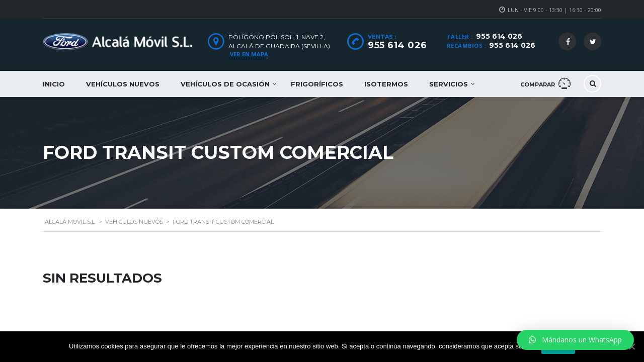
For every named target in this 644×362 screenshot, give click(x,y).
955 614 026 (499, 36)
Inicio (54, 84)
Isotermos (386, 84)
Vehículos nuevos (123, 84)
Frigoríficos (317, 84)
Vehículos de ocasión (225, 84)
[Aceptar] (631, 346)
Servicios (449, 84)
